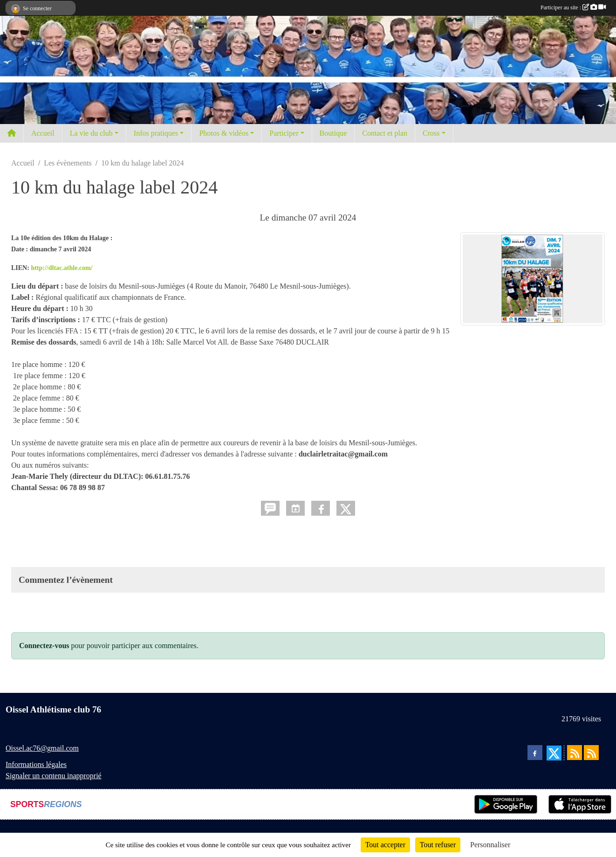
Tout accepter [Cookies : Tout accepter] (385, 845)
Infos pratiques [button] (156, 133)
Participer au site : (573, 7)
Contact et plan (385, 133)
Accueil (43, 133)
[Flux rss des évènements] (591, 753)
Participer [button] (284, 133)
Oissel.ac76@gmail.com (42, 748)
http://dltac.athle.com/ (62, 268)
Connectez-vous (44, 646)
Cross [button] (431, 133)
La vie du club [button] (91, 133)
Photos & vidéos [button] (224, 133)
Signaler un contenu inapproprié (54, 776)
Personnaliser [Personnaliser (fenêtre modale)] (490, 845)
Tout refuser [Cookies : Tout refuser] (438, 845)
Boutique (333, 133)
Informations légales (36, 764)
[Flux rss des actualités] (575, 753)
